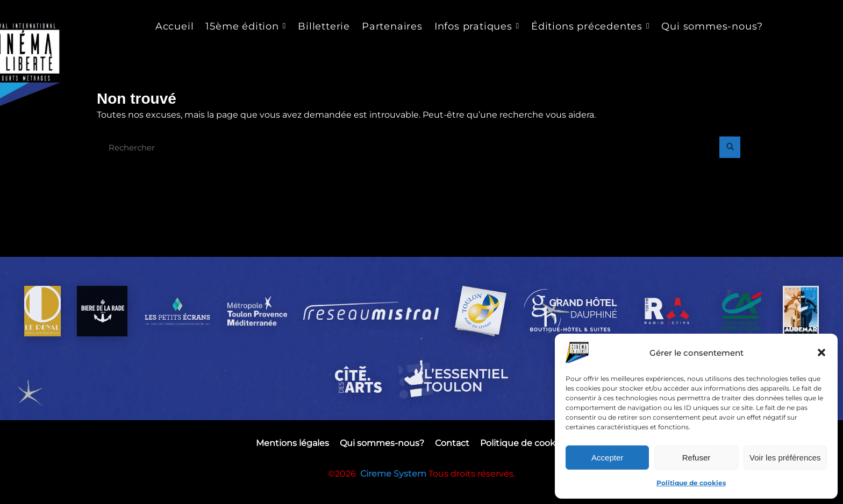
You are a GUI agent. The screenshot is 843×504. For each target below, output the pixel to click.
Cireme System (394, 496)
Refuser (696, 458)
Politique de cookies (691, 483)
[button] (821, 352)
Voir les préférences (785, 458)
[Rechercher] (729, 149)
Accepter (607, 458)
